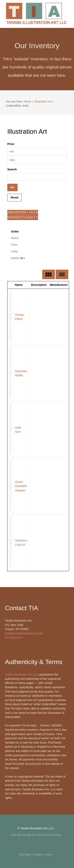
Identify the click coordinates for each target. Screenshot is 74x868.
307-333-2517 (14, 638)
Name (15, 238)
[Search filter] (37, 177)
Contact (38, 855)
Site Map (25, 855)
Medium (16, 258)
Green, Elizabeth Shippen (21, 486)
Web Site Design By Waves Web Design (36, 835)
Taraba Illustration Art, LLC (22, 674)
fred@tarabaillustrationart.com (24, 633)
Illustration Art (43, 101)
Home (27, 101)
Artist (14, 251)
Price (14, 245)
